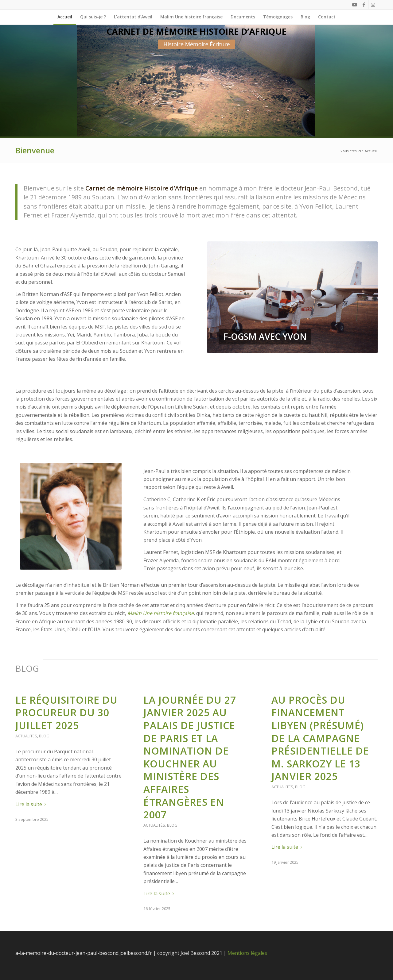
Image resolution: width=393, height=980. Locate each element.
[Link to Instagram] (373, 5)
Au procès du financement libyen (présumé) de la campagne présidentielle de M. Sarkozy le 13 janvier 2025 (320, 738)
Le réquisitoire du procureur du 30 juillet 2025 (66, 713)
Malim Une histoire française (161, 613)
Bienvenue (35, 150)
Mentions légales (247, 953)
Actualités (26, 736)
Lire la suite (32, 804)
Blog (44, 736)
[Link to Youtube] (354, 5)
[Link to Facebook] (364, 5)
